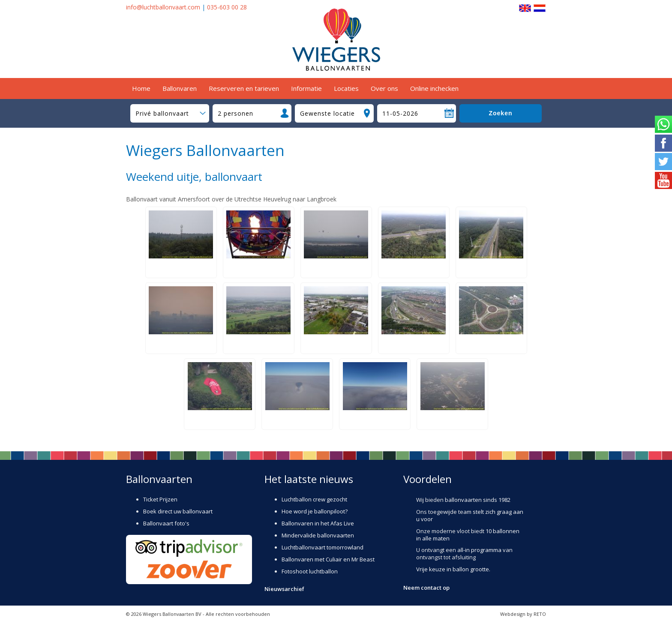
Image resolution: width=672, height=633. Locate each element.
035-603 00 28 (227, 7)
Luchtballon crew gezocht (314, 499)
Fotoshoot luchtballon (310, 571)
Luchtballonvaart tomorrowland (322, 547)
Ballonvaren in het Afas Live (318, 523)
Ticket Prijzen (160, 499)
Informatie (306, 88)
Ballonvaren (180, 88)
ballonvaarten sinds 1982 (478, 500)
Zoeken (500, 113)
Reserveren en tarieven (244, 88)
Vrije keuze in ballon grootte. (453, 569)
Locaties (346, 88)
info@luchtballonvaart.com (163, 7)
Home (141, 88)
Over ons (384, 88)
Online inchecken (434, 88)
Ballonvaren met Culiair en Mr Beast (328, 559)
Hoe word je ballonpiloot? (315, 511)
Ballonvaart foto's (166, 523)
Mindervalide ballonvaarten (318, 535)
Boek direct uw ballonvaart (178, 511)
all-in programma (479, 550)
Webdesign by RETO (523, 614)
